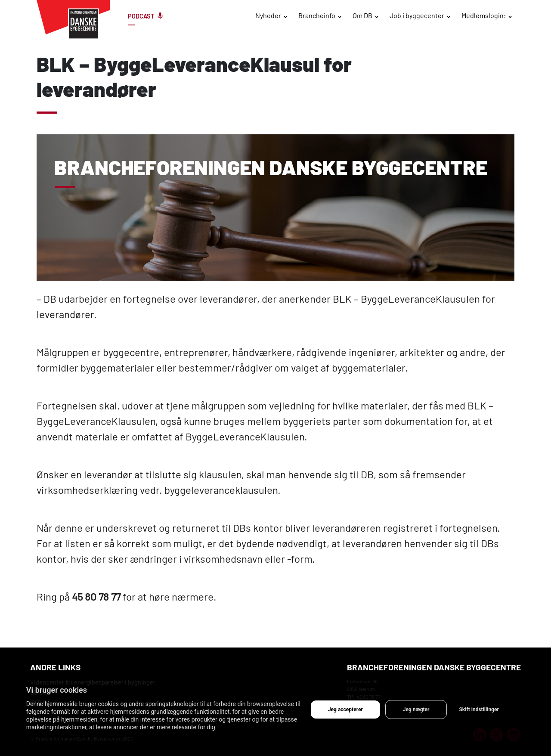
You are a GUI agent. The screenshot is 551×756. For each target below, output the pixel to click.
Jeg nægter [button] (416, 710)
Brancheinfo (317, 15)
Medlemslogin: (484, 15)
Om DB (362, 15)
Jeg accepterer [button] (345, 710)
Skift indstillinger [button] (479, 710)
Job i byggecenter (417, 15)
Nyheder (268, 15)
